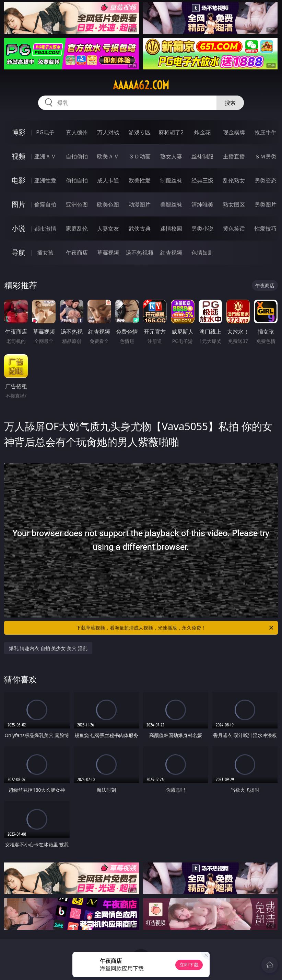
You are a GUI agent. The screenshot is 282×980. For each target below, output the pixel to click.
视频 (19, 156)
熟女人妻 (171, 156)
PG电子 (45, 132)
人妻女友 (108, 229)
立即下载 (189, 965)
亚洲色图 (77, 204)
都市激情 (45, 229)
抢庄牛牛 (266, 132)
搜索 (230, 103)
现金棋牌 (234, 132)
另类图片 (266, 204)
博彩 (19, 132)
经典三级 (202, 180)
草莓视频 (108, 253)
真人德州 (77, 132)
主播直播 (234, 156)
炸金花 (202, 132)
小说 (19, 228)
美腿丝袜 (171, 204)
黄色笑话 (234, 229)
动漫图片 (140, 204)
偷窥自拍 (45, 204)
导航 (19, 252)
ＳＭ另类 (266, 156)
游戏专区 (140, 132)
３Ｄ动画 (140, 156)
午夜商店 (77, 253)
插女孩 (45, 253)
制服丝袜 (171, 180)
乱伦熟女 (234, 180)
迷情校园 (171, 229)
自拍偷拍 (77, 156)
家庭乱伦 (77, 229)
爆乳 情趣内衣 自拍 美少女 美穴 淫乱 (48, 648)
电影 (19, 180)
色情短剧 (202, 253)
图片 (19, 204)
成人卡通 (108, 180)
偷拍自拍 (77, 180)
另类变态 (266, 180)
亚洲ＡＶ (45, 156)
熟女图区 (234, 204)
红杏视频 (171, 253)
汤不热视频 (140, 253)
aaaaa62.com (141, 85)
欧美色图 (108, 204)
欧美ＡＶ (108, 156)
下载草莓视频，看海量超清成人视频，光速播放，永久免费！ (175, 628)
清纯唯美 (202, 204)
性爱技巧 (266, 229)
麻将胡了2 (171, 132)
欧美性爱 (140, 180)
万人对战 (108, 132)
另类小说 (202, 229)
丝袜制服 (202, 156)
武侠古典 (140, 229)
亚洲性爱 (45, 180)
